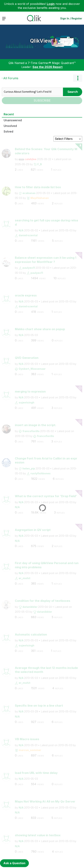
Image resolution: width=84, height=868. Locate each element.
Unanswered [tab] (13, 120)
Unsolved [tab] (10, 126)
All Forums (11, 78)
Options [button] (78, 78)
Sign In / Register (71, 18)
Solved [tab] (8, 131)
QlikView (41, 41)
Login (51, 4)
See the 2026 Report (48, 67)
